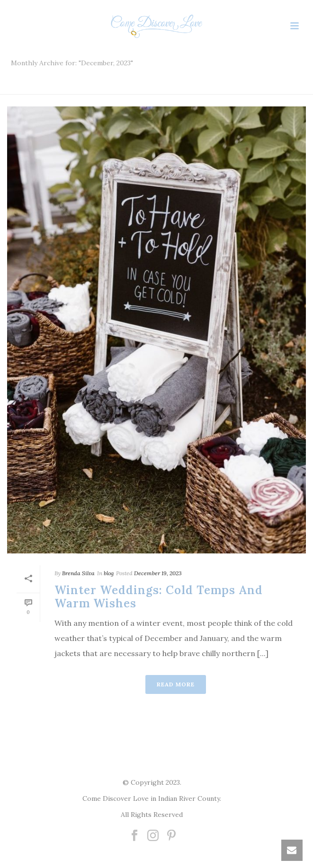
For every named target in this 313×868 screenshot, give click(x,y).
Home (154, 88)
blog (109, 573)
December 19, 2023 (158, 573)
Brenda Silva (78, 573)
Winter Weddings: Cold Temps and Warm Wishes (159, 597)
